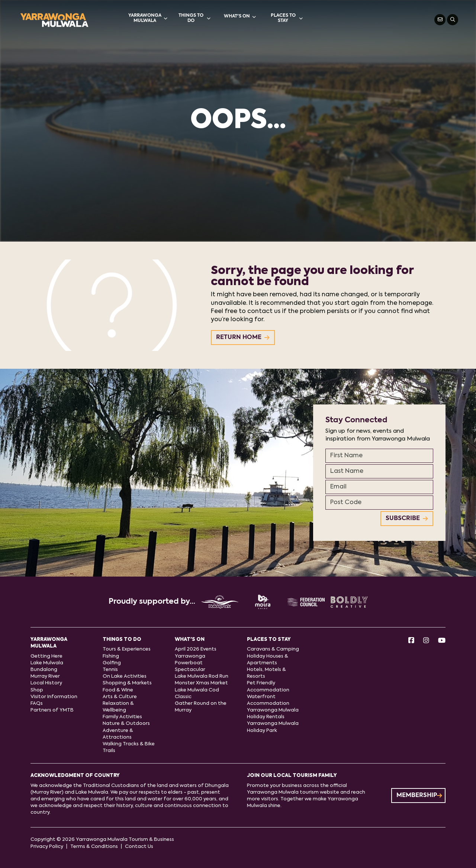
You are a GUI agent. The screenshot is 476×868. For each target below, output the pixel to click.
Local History (46, 683)
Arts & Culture (120, 697)
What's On (240, 17)
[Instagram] (426, 641)
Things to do (195, 18)
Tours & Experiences (127, 649)
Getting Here (46, 656)
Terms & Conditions (94, 847)
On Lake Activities (125, 676)
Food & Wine (118, 690)
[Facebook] (411, 641)
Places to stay (287, 18)
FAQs (37, 704)
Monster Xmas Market (201, 683)
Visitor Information (54, 697)
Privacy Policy (47, 847)
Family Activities (122, 717)
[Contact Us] (440, 20)
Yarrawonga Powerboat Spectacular (190, 663)
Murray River (45, 676)
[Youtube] (442, 641)
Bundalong (44, 670)
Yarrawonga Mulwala (148, 18)
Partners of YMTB (52, 710)
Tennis (110, 670)
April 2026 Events (196, 649)
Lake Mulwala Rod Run (202, 676)
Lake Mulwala (47, 663)
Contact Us (139, 847)
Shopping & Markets (127, 683)
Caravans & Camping (273, 649)
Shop (37, 690)
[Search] (453, 20)
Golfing (112, 663)
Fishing (111, 656)
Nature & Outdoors (126, 724)
